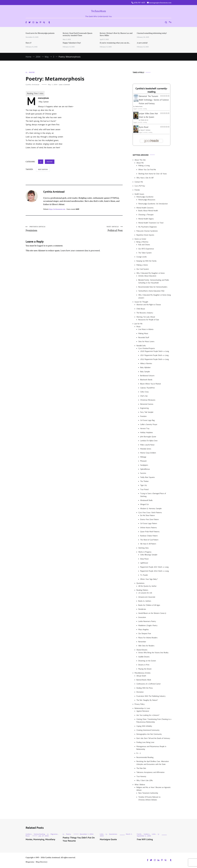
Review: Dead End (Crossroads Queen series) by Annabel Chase (77, 34)
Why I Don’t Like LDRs (145, 780)
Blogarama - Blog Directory (37, 862)
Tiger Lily (144, 485)
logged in (41, 246)
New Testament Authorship (148, 793)
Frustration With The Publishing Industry (151, 696)
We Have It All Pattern (148, 544)
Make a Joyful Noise (147, 445)
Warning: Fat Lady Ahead (146, 317)
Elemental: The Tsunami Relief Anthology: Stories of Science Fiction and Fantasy (154, 100)
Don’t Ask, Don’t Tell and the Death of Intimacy (153, 738)
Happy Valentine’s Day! (72, 43)
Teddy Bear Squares (147, 477)
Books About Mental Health (148, 211)
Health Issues (139, 194)
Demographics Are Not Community (149, 734)
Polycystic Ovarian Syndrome (147, 231)
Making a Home (142, 265)
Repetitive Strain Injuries (145, 235)
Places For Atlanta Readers (148, 638)
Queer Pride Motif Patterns (150, 532)
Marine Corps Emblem (148, 453)
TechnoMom (99, 11)
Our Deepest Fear (145, 634)
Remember (142, 642)
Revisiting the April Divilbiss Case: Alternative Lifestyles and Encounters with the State (153, 763)
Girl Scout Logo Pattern (149, 523)
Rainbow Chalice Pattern (149, 536)
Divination (140, 692)
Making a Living (144, 166)
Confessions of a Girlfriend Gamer (149, 684)
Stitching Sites (143, 548)
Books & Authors (145, 601)
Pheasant (143, 461)
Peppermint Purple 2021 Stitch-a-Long (154, 567)
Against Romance (143, 711)
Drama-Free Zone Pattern (150, 519)
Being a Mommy (142, 242)
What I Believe (140, 785)
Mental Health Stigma (146, 219)
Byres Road (143, 127)
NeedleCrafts (141, 346)
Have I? (29, 43)
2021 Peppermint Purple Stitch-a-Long (154, 355)
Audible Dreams (144, 657)
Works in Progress (145, 552)
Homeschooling (39, 834)
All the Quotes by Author (147, 586)
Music (139, 327)
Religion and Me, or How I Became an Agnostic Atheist (154, 789)
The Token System (145, 253)
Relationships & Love (142, 708)
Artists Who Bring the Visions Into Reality (153, 653)
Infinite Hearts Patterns (149, 528)
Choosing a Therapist (146, 215)
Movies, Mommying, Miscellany (40, 840)
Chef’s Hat (144, 396)
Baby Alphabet (145, 367)
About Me (140, 163)
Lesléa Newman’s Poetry (147, 621)
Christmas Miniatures (148, 400)
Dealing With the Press (145, 688)
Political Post (98, 229)
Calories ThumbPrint (147, 388)
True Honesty (141, 776)
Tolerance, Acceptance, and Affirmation (150, 772)
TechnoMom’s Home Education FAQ (151, 291)
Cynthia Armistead (32, 85)
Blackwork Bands (146, 380)
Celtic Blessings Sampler (149, 555)
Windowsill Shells (146, 500)
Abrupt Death (141, 676)
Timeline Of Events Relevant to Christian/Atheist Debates (149, 798)
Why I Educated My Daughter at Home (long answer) (155, 296)
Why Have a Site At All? (145, 178)
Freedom (143, 416)
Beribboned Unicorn (147, 376)
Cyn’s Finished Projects (147, 348)
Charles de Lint (144, 120)
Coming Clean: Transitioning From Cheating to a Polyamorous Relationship (154, 721)
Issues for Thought (141, 302)
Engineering (144, 408)
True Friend (144, 489)
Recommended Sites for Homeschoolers (153, 287)
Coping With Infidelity (144, 726)
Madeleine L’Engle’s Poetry (148, 625)
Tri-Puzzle (144, 575)
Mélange (143, 457)
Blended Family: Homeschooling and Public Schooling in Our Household (154, 281)
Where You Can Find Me (147, 170)
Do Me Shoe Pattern (147, 515)
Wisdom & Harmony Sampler (151, 509)
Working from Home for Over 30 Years (153, 174)
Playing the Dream (145, 669)
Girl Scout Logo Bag (147, 420)
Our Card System (143, 269)
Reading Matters (142, 590)
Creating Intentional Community (148, 730)
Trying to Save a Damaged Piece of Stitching (153, 495)
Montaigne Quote (108, 840)
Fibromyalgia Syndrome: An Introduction (153, 204)
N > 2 (139, 753)
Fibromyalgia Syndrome (145, 197)
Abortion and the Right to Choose (149, 305)
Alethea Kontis (139, 107)
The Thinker (144, 481)
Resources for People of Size (149, 320)
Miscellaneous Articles (143, 673)
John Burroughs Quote (148, 437)
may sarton (43, 169)
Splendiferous (145, 469)
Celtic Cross (144, 392)
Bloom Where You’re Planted (150, 384)
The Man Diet (141, 768)
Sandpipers (144, 465)
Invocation (142, 617)
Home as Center (140, 239)
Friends (137, 190)
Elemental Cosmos (147, 404)
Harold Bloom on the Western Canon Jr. (152, 613)
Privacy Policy (140, 704)
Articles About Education (147, 276)
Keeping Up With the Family (147, 261)
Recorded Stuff (144, 337)
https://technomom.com (57, 209)
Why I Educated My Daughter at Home (151, 273)
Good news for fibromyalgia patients (40, 33)
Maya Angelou (143, 630)
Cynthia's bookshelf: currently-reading (151, 90)
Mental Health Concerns (145, 208)
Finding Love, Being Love (145, 742)
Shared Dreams (142, 650)
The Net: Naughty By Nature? (147, 700)
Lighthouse (144, 563)
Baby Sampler (145, 372)
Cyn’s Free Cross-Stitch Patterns (150, 513)
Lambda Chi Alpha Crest (149, 441)
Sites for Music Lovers (146, 342)
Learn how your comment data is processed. (80, 250)
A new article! (142, 43)
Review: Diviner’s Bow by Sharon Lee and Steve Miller (116, 34)
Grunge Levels (142, 257)
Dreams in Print (144, 665)
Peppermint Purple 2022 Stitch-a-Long (154, 571)
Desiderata (142, 609)
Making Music (143, 333)
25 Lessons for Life (145, 593)
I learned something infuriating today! (152, 33)
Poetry (32, 72)
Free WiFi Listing (145, 840)
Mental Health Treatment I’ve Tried (151, 223)
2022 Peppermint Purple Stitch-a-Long (154, 359)
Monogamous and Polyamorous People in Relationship (151, 748)
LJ (26, 72)
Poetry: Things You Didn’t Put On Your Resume (79, 839)
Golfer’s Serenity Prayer (149, 424)
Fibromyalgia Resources (147, 200)
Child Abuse (141, 309)
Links (102, 834)
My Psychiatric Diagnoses (148, 227)
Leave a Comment (64, 85)
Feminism (50, 229)
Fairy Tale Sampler (147, 412)
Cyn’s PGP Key (140, 186)
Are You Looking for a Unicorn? (148, 715)
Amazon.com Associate (147, 597)
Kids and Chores (144, 245)
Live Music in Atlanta (146, 329)
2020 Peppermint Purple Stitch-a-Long (155, 351)
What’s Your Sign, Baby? (149, 579)
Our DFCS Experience (146, 249)
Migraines (54, 834)
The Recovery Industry (145, 313)
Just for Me (139, 324)
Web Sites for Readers (146, 646)
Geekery (29, 834)
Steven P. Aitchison (145, 130)
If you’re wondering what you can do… (115, 43)
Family (139, 834)
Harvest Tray (145, 428)
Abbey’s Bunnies (146, 363)
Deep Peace (144, 559)
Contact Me (139, 182)
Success (143, 473)
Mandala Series (146, 449)
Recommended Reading (145, 757)
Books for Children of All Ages (149, 605)
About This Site (140, 160)
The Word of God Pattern (149, 540)
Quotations (140, 583)
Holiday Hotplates (146, 432)
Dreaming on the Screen (147, 661)
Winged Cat (144, 504)
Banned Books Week (144, 680)
